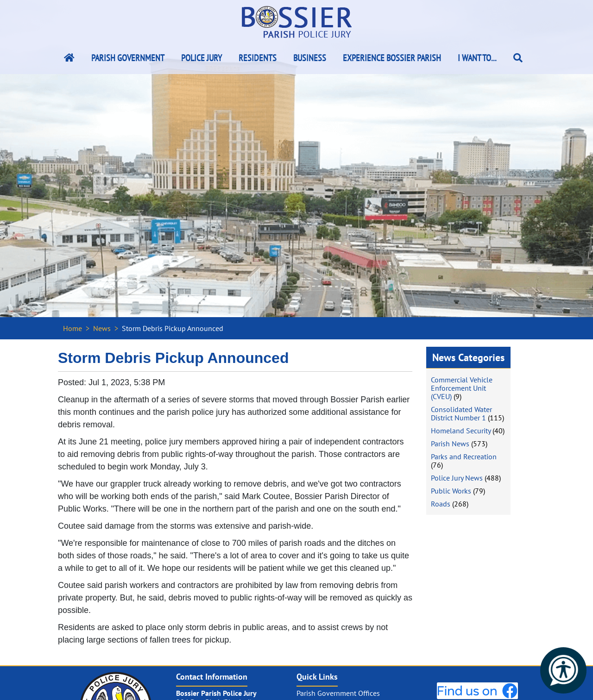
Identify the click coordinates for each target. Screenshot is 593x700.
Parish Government (128, 58)
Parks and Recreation (464, 456)
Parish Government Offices (338, 693)
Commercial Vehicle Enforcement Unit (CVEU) (462, 388)
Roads (441, 504)
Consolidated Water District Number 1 (461, 413)
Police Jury (202, 58)
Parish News (450, 444)
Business (310, 58)
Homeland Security (461, 431)
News (102, 328)
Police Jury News (457, 478)
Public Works (451, 491)
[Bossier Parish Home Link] (69, 58)
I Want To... (477, 58)
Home (73, 328)
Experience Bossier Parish (392, 58)
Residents (258, 58)
